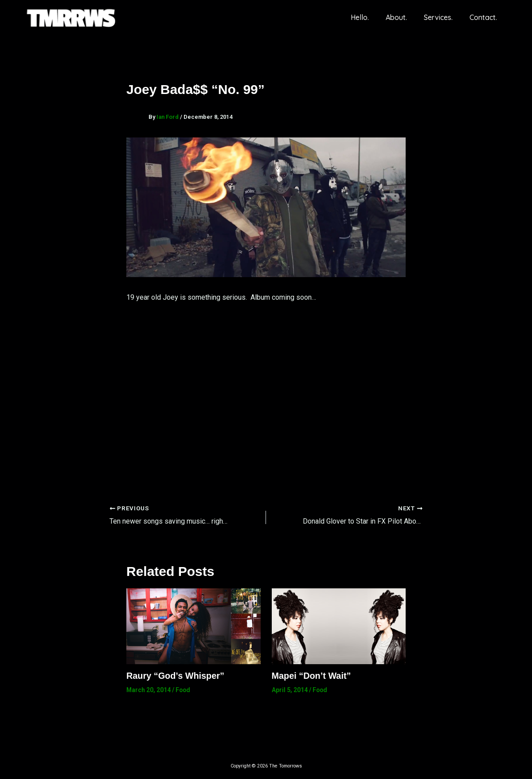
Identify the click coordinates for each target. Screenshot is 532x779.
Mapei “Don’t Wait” (312, 675)
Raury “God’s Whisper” (176, 675)
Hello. (369, 17)
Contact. (485, 17)
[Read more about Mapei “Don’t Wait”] (339, 625)
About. (403, 17)
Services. (442, 17)
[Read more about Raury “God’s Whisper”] (194, 625)
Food (183, 689)
